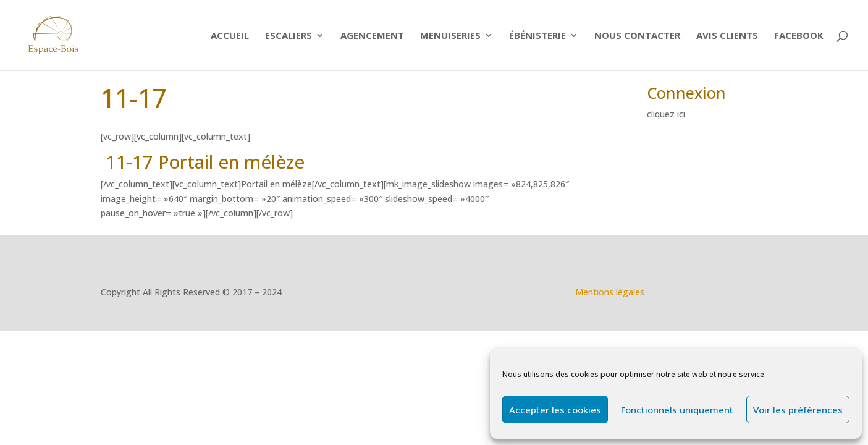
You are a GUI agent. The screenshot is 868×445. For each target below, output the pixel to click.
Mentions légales (610, 292)
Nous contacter (637, 36)
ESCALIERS (289, 36)
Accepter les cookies (555, 410)
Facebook (799, 36)
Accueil (230, 36)
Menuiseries (450, 36)
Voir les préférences (798, 410)
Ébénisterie (537, 36)
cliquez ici (666, 114)
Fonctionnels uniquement (677, 410)
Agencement (372, 36)
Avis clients (727, 36)
